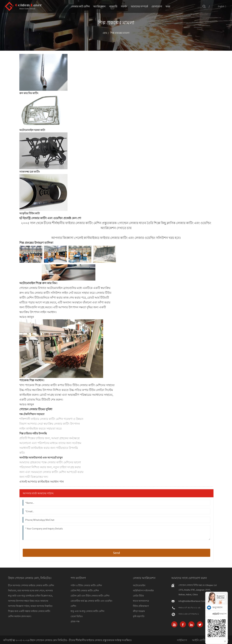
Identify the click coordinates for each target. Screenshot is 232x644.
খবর (168, 6)
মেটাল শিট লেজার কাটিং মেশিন (85, 591)
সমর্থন (124, 6)
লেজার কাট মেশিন (80, 6)
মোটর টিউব (138, 596)
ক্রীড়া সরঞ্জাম (139, 611)
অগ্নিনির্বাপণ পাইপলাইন (143, 591)
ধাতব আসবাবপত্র (141, 601)
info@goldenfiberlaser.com (192, 601)
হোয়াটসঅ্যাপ (219, 614)
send (116, 553)
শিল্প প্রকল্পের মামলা (120, 33)
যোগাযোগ (157, 6)
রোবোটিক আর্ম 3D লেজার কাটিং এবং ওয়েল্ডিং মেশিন (91, 603)
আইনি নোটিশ (199, 640)
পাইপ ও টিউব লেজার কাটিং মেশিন (86, 585)
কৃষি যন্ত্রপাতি (139, 616)
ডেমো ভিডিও (77, 616)
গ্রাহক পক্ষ (75, 621)
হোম (105, 33)
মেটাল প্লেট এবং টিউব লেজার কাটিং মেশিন (90, 596)
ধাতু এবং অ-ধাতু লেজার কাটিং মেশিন (87, 611)
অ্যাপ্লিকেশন (99, 6)
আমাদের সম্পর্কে (139, 6)
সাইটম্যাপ (182, 640)
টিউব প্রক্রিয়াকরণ (141, 606)
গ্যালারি (113, 6)
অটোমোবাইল (139, 585)
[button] (27, 317)
